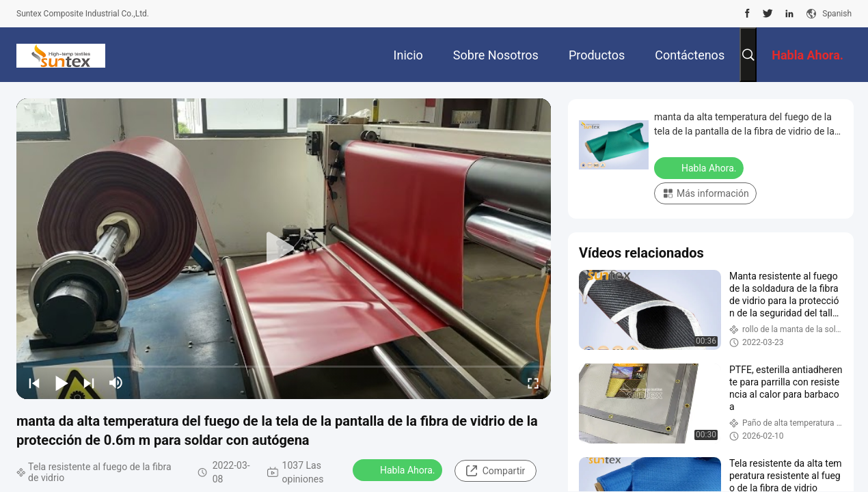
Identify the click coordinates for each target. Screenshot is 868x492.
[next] (89, 383)
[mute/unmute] (116, 383)
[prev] (34, 383)
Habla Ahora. (399, 469)
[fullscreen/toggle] (533, 383)
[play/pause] (62, 383)
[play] (284, 249)
